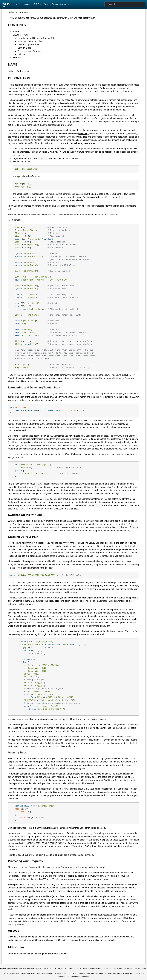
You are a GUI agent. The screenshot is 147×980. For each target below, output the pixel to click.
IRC (121, 973)
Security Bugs (24, 48)
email (84, 968)
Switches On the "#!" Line (30, 41)
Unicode (22, 54)
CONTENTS (17, 25)
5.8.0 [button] (37, 4)
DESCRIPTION (20, 35)
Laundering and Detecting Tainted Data (36, 38)
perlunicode (14, 940)
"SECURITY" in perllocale (31, 509)
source (19, 12)
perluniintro (109, 937)
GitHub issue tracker (71, 968)
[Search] (125, 4)
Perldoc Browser (16, 4)
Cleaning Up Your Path (29, 44)
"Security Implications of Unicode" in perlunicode (58, 940)
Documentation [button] (61, 4)
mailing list (112, 973)
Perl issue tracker (98, 973)
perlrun (11, 954)
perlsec (11, 12)
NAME (16, 32)
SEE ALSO (18, 58)
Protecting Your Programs (30, 51)
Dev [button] (46, 4)
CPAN (25, 12)
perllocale (83, 133)
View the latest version (85, 18)
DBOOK (38, 968)
